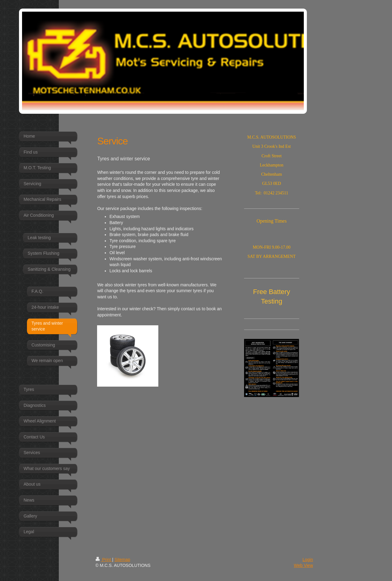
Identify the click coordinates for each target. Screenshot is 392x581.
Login (308, 560)
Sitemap (122, 560)
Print (104, 560)
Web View (303, 565)
